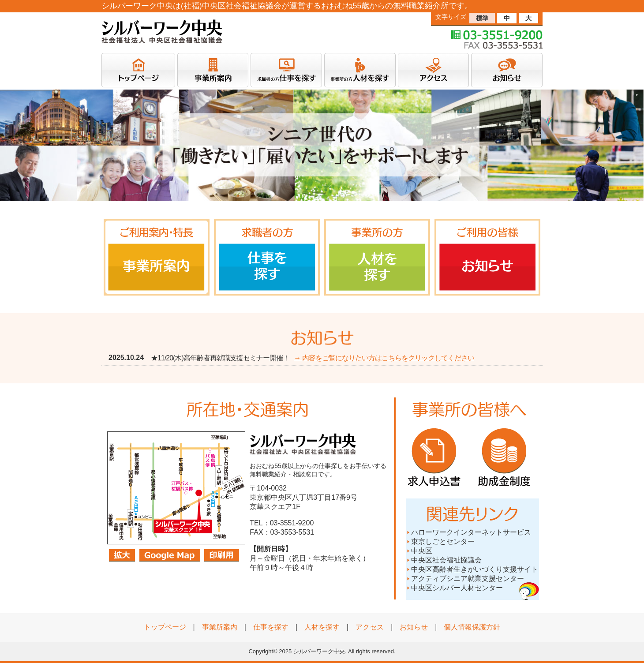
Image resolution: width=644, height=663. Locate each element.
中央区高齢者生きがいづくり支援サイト (472, 569)
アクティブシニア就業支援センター (465, 579)
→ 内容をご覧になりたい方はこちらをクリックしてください (384, 358)
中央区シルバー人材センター (457, 588)
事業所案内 (220, 627)
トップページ (165, 627)
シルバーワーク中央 (319, 651)
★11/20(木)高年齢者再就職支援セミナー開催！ (220, 358)
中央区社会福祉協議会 (444, 560)
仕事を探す (271, 627)
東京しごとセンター (440, 541)
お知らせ (414, 627)
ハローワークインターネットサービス (468, 532)
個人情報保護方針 (472, 627)
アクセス (370, 627)
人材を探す (322, 627)
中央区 (419, 551)
